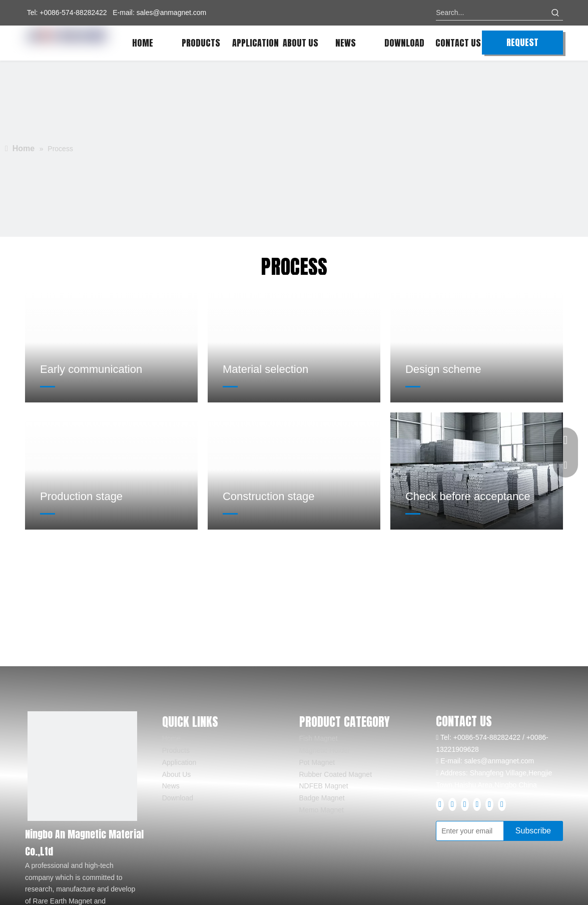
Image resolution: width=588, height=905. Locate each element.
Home (171, 738)
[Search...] (492, 13)
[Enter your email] (480, 831)
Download (178, 798)
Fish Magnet (319, 738)
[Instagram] (477, 804)
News (171, 786)
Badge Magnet (322, 798)
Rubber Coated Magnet (336, 774)
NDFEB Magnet (324, 786)
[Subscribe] (533, 831)
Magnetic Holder (325, 750)
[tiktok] (502, 804)
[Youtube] (465, 804)
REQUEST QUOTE (522, 45)
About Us (177, 774)
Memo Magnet (322, 810)
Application (179, 762)
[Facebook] (440, 804)
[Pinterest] (489, 804)
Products (176, 750)
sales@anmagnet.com (172, 13)
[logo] (82, 766)
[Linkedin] (452, 804)
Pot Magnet (317, 762)
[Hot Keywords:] (555, 13)
